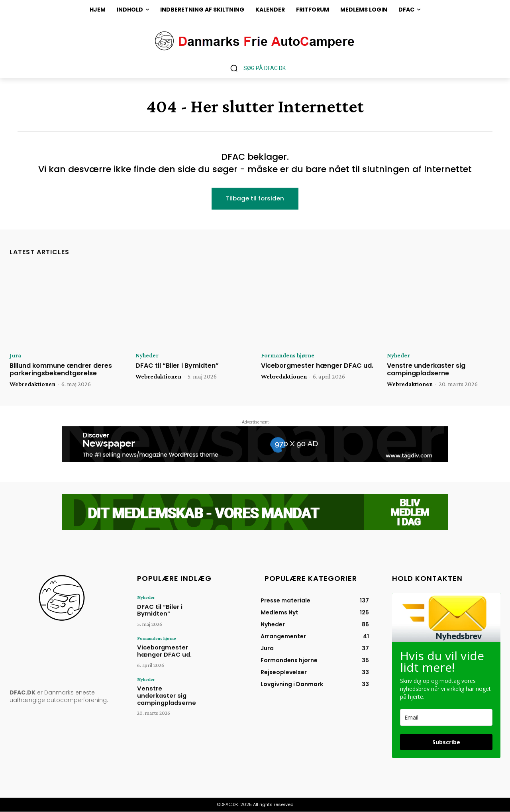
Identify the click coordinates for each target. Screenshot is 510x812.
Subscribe (446, 742)
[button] (255, 68)
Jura (15, 356)
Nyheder (147, 356)
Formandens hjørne (288, 356)
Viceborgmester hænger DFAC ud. (317, 366)
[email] (446, 718)
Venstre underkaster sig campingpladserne (426, 370)
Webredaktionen (32, 384)
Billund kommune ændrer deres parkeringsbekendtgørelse (61, 370)
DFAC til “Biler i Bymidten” (177, 366)
